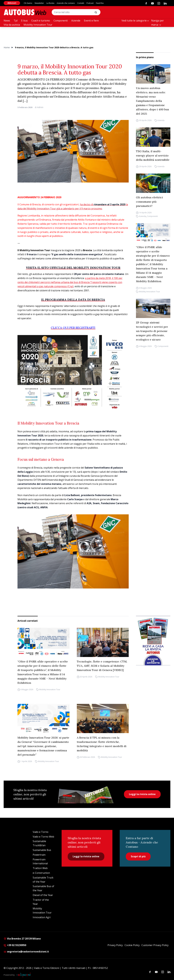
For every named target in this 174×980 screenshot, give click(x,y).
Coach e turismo (41, 21)
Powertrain (39, 855)
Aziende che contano (66, 3)
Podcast (90, 3)
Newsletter (39, 3)
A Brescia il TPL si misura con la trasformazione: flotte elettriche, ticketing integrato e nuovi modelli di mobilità (102, 744)
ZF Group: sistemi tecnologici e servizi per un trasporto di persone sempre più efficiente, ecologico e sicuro (152, 331)
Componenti (61, 21)
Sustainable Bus (42, 850)
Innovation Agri (42, 917)
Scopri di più (138, 856)
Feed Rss (100, 3)
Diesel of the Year (43, 895)
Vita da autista (12, 25)
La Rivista (50, 3)
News (7, 21)
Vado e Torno (41, 832)
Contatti (81, 3)
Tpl (16, 21)
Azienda (161, 120)
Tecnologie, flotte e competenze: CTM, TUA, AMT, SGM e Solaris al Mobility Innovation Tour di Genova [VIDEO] (102, 666)
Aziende (76, 21)
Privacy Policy (115, 945)
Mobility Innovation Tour (38, 25)
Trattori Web (40, 868)
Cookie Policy (132, 945)
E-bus (24, 21)
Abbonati (12, 3)
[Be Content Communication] (24, 975)
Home (7, 47)
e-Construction (41, 873)
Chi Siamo (28, 3)
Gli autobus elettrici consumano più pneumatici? (149, 202)
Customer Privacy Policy (155, 945)
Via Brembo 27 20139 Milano (22, 939)
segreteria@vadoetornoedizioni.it (26, 952)
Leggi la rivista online (142, 794)
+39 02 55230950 (15, 945)
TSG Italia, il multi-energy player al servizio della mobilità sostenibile (153, 155)
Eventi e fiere (91, 21)
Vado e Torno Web (43, 837)
